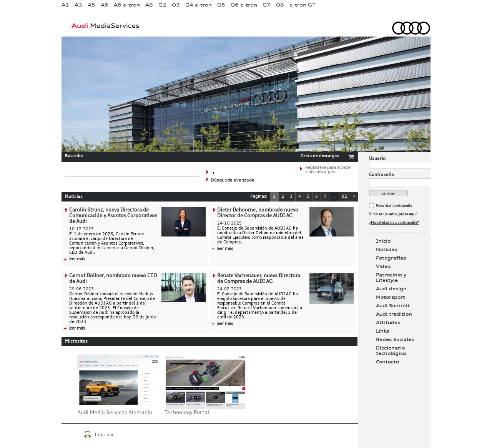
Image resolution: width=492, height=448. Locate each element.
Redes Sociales (395, 340)
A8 (149, 5)
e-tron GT (303, 5)
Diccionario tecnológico (391, 351)
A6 (105, 5)
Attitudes (388, 323)
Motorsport (391, 297)
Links (382, 331)
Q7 (267, 5)
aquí (413, 214)
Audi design (391, 289)
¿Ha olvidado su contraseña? (394, 223)
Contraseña (381, 175)
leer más (74, 259)
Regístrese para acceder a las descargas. (329, 170)
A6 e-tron (127, 5)
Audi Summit (393, 306)
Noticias (386, 250)
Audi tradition (394, 314)
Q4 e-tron (199, 5)
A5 (91, 5)
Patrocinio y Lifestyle (391, 278)
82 (344, 197)
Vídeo (383, 266)
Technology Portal (187, 413)
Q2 (162, 5)
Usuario (377, 159)
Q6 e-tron (244, 5)
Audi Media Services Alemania (115, 413)
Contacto (387, 362)
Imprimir (104, 435)
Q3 (176, 5)
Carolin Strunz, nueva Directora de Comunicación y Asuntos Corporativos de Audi (113, 216)
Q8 (280, 5)
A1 (65, 5)
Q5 (221, 5)
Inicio (383, 241)
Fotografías (391, 258)
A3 (78, 5)
